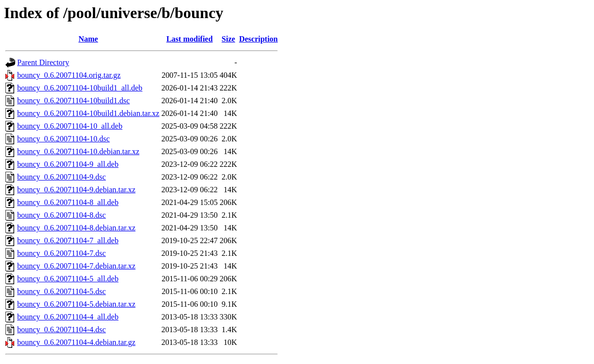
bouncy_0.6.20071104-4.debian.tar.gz (76, 342)
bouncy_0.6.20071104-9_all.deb (68, 164)
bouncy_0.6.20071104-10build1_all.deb (80, 88)
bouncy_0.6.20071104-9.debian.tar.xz (76, 190)
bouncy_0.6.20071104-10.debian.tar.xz (78, 151)
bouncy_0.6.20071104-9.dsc (61, 177)
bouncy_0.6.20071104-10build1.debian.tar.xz (88, 113)
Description (258, 39)
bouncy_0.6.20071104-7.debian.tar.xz (76, 266)
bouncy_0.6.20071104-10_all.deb (70, 126)
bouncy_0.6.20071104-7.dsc (61, 253)
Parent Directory (43, 62)
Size (229, 39)
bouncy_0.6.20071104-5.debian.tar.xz (76, 304)
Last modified (190, 39)
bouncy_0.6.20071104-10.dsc (63, 139)
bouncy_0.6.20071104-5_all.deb (68, 279)
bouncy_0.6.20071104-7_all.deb (68, 240)
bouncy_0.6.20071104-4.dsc (61, 330)
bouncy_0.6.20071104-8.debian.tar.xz (76, 228)
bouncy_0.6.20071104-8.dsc (61, 215)
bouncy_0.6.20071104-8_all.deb (68, 202)
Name (88, 39)
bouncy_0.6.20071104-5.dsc (61, 291)
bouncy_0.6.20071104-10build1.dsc (73, 101)
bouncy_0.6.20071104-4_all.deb (68, 317)
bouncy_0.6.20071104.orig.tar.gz (69, 75)
